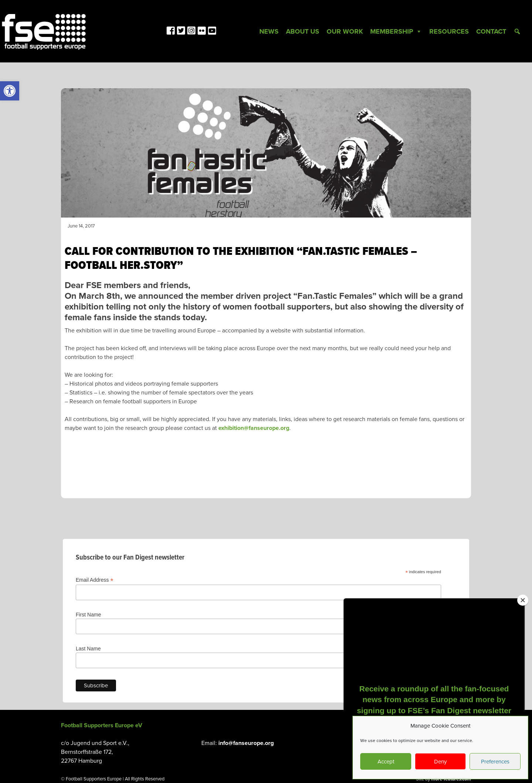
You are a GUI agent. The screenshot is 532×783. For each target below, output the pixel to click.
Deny (440, 762)
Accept (386, 762)
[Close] (523, 600)
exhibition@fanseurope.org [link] (254, 428)
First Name (88, 615)
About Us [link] (303, 31)
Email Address (95, 580)
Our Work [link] (345, 31)
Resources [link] (449, 31)
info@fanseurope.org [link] (246, 743)
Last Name (88, 649)
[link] (10, 91)
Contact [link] (491, 31)
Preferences (495, 762)
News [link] (269, 31)
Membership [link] (396, 31)
